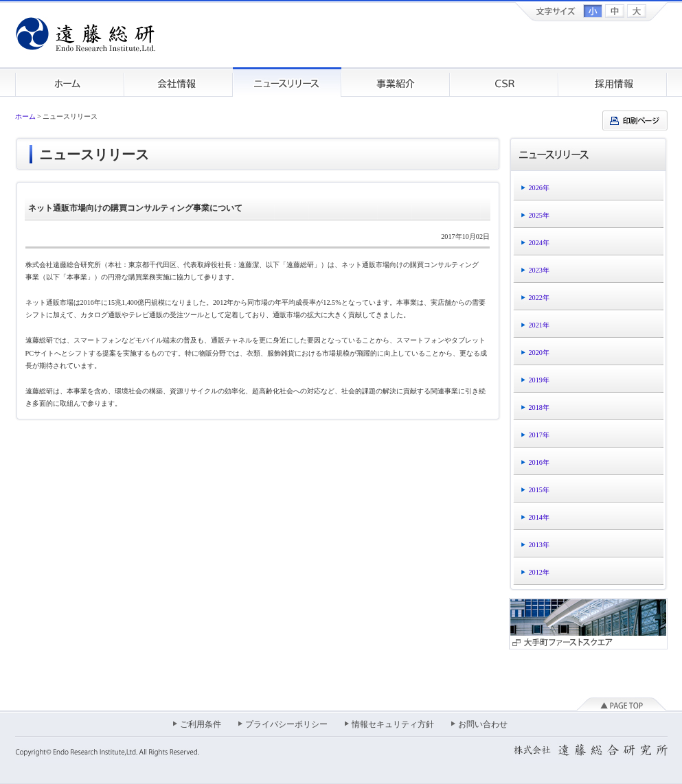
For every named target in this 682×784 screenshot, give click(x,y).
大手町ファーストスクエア (588, 624)
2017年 (539, 435)
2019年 (539, 380)
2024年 (539, 243)
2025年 (539, 215)
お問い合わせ (483, 724)
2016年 (539, 462)
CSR (504, 82)
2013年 (539, 545)
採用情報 (613, 82)
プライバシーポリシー (286, 724)
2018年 (539, 407)
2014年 (539, 517)
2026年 (539, 188)
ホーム (70, 82)
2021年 (539, 325)
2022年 (539, 298)
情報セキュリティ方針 (393, 724)
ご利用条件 (201, 724)
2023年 (539, 270)
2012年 (539, 572)
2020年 (539, 353)
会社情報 (179, 82)
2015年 (539, 490)
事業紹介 (396, 82)
